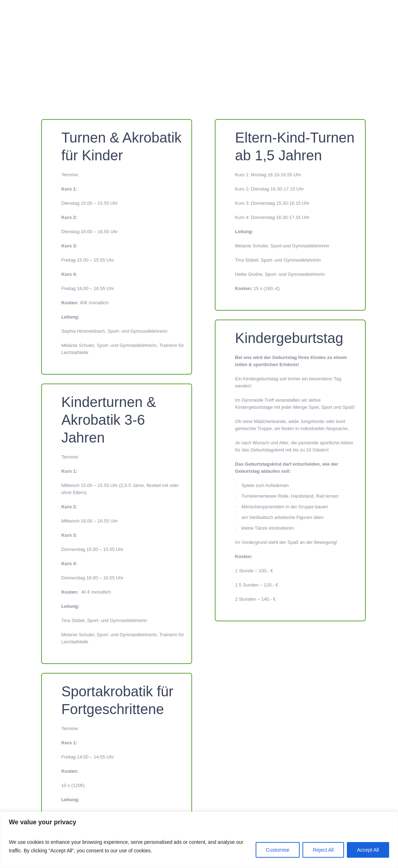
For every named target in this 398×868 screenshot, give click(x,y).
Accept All (368, 850)
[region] (199, 840)
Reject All (323, 850)
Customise (278, 850)
